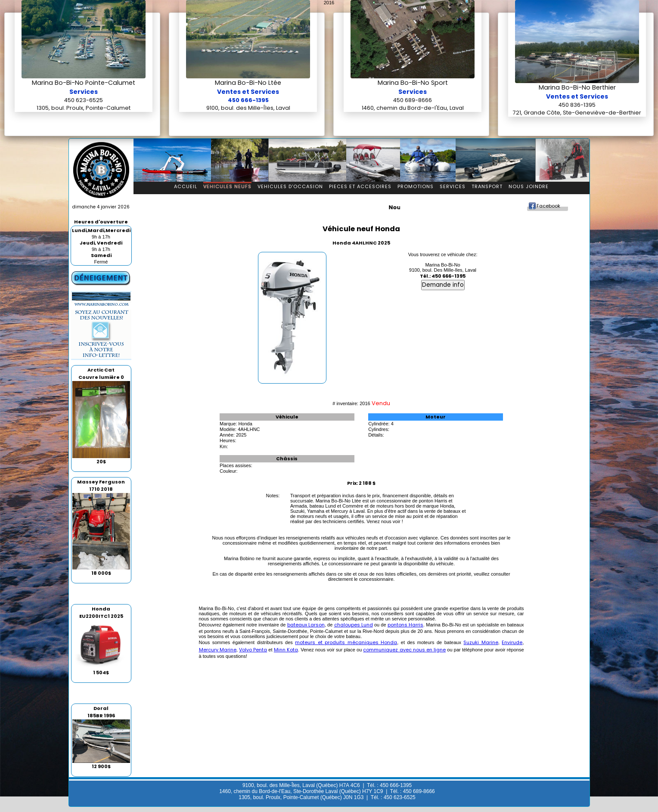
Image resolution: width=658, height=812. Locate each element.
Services (84, 92)
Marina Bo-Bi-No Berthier (577, 87)
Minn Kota (286, 650)
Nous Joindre (529, 186)
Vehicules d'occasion (290, 186)
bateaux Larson (306, 625)
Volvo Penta (253, 650)
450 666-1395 (248, 100)
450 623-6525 (84, 100)
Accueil (186, 186)
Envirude (512, 642)
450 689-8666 (413, 100)
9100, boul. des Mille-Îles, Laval (248, 108)
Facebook (548, 206)
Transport (487, 186)
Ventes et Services (248, 92)
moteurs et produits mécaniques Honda (346, 642)
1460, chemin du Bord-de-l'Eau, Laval (413, 108)
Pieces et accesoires (360, 186)
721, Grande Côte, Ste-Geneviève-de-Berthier (577, 113)
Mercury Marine (218, 650)
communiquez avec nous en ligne (404, 650)
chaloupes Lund (354, 625)
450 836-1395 (577, 105)
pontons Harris (405, 625)
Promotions (416, 186)
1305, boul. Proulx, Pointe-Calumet (84, 108)
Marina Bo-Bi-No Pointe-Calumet (84, 83)
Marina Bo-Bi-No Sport (413, 83)
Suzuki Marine (481, 642)
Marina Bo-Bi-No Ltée (248, 83)
